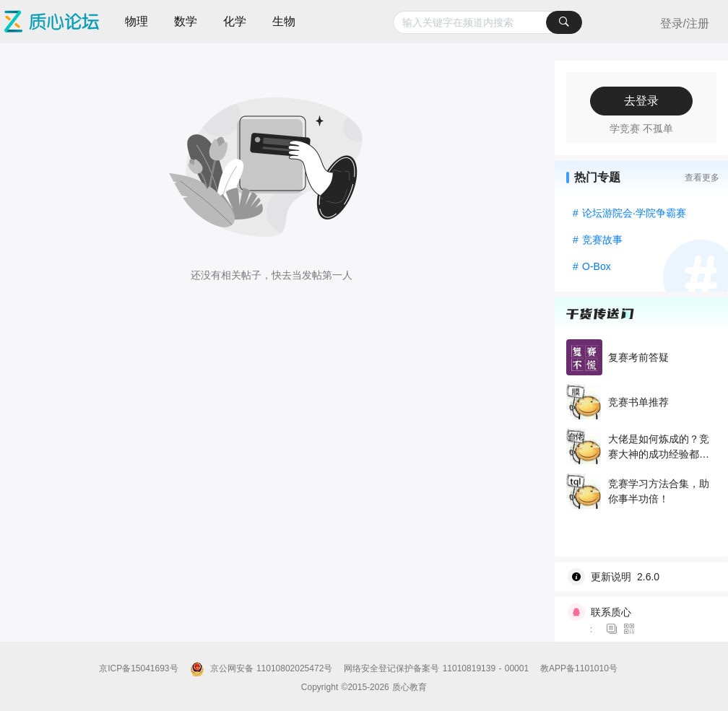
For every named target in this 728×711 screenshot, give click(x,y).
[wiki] (647, 577)
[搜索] (564, 22)
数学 (186, 21)
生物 (284, 21)
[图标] (614, 629)
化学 (235, 21)
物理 (136, 21)
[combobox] (487, 22)
